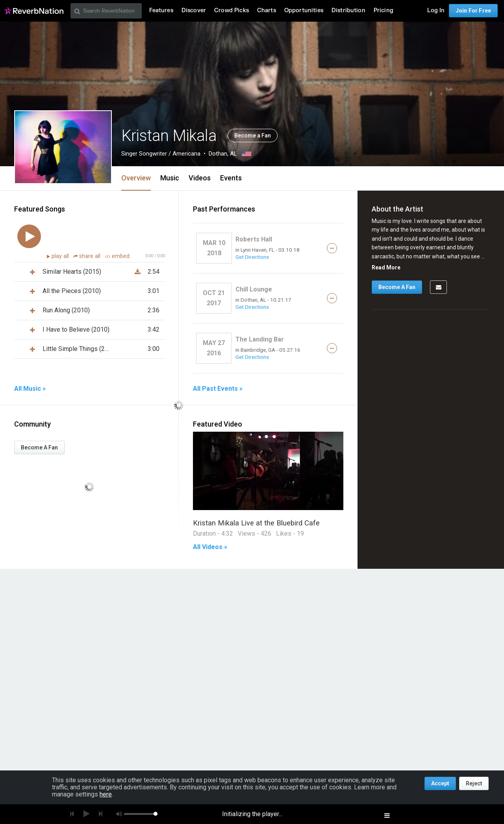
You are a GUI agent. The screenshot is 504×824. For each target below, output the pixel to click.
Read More (386, 267)
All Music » (30, 389)
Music (170, 178)
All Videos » (210, 547)
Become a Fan (253, 135)
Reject (474, 783)
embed (117, 256)
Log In (436, 10)
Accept (440, 783)
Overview (136, 178)
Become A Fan (39, 447)
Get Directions (252, 257)
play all (61, 256)
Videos (200, 178)
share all (88, 256)
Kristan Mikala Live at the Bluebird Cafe (256, 523)
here (106, 794)
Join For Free (473, 11)
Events (231, 178)
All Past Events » (218, 389)
